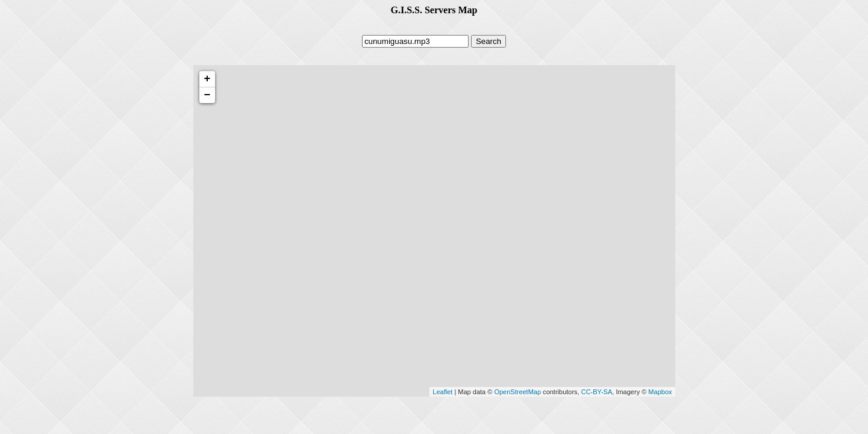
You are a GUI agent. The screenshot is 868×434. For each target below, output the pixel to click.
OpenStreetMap (517, 392)
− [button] (208, 95)
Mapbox (660, 392)
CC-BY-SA (597, 392)
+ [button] (208, 79)
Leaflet (442, 392)
